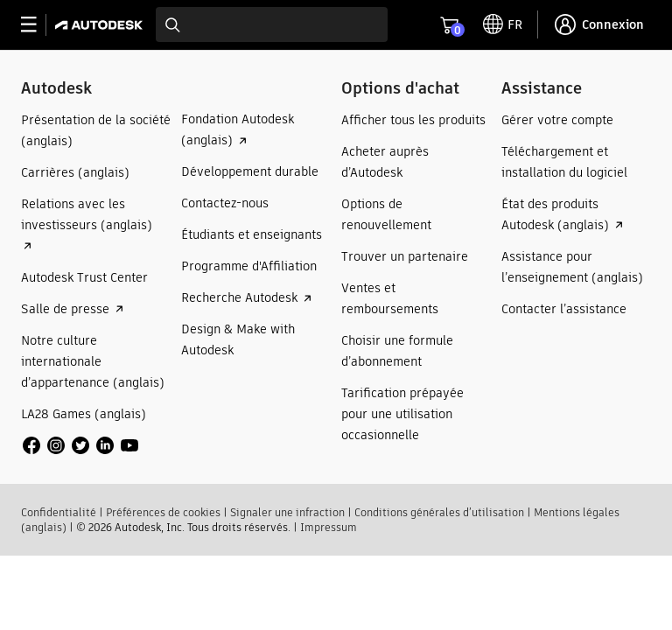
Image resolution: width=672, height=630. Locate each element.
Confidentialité (59, 512)
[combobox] (272, 24)
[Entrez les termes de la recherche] (272, 24)
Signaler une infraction (287, 512)
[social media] (80, 445)
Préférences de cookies (163, 512)
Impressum (329, 527)
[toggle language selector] (503, 24)
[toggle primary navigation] (38, 25)
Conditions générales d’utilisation (439, 512)
